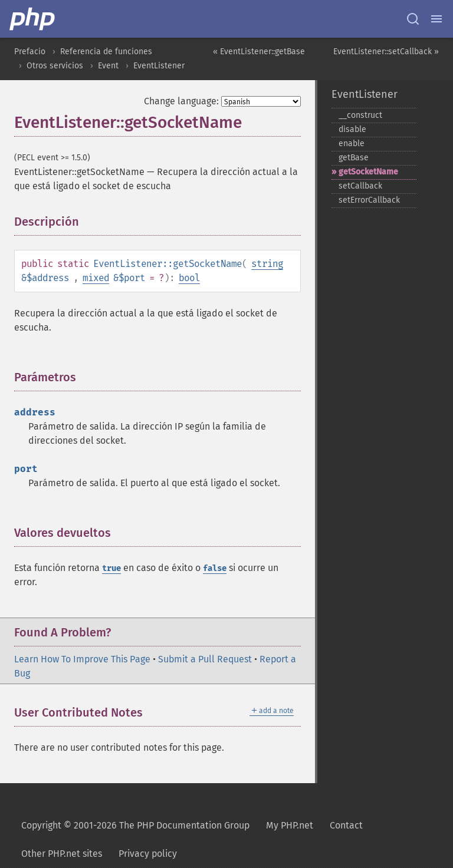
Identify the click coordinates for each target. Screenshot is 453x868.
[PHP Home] (33, 19)
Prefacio (30, 52)
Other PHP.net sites (62, 854)
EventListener (159, 66)
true (111, 568)
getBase (354, 158)
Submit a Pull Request (205, 659)
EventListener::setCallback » (386, 52)
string (267, 264)
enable (352, 143)
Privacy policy (148, 854)
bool (189, 278)
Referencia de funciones (106, 52)
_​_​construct (360, 115)
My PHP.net (290, 825)
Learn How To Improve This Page (82, 659)
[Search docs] (413, 19)
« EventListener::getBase (259, 52)
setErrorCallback (369, 200)
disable (352, 129)
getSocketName (368, 172)
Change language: (181, 101)
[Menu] (436, 19)
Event (108, 66)
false (215, 568)
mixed (96, 278)
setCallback (360, 186)
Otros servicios (55, 66)
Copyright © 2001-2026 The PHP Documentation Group (135, 825)
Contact (346, 825)
